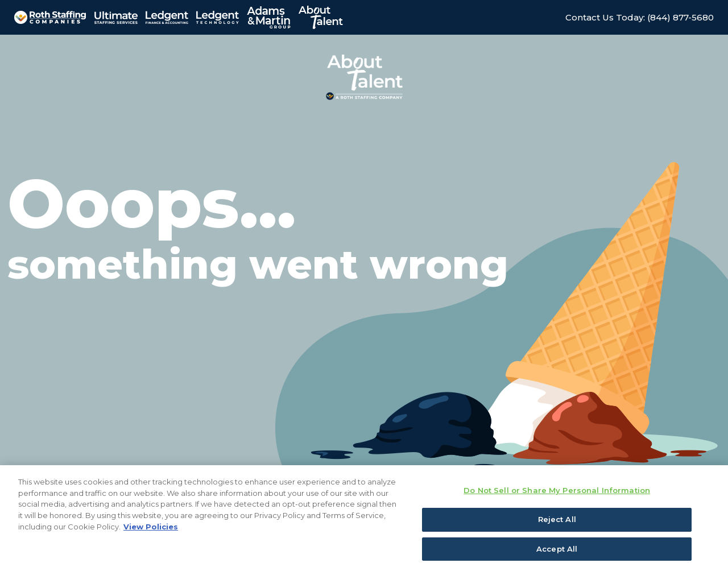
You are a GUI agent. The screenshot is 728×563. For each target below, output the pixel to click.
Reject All (557, 528)
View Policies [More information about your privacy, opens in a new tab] (151, 535)
